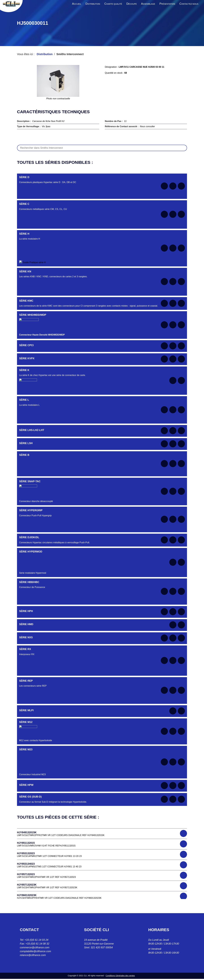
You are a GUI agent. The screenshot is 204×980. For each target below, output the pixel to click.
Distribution (45, 54)
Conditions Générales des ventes (120, 976)
